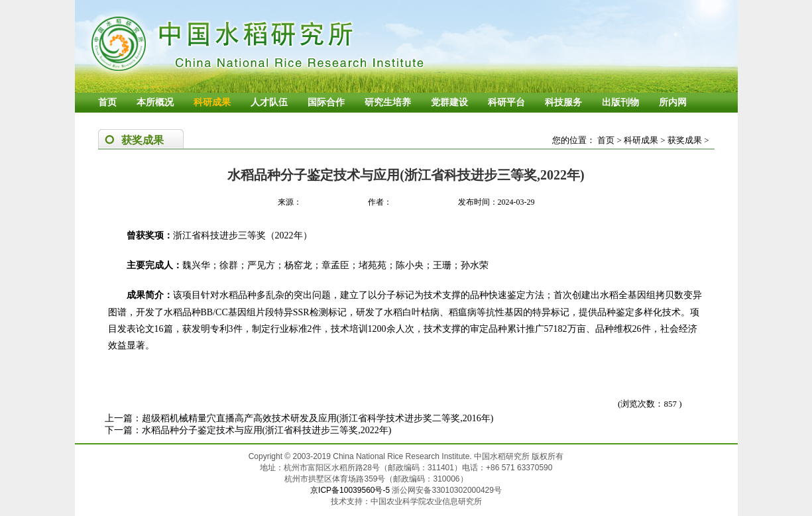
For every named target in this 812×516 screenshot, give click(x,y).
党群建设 (449, 102)
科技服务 (563, 102)
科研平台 (506, 102)
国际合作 (326, 102)
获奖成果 (685, 140)
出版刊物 (620, 102)
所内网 (673, 102)
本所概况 (155, 102)
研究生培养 (388, 102)
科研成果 (212, 102)
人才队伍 (269, 102)
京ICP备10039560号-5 (351, 490)
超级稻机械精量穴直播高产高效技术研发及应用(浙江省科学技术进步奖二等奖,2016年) (318, 418)
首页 (107, 102)
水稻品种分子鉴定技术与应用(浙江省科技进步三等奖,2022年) (267, 430)
